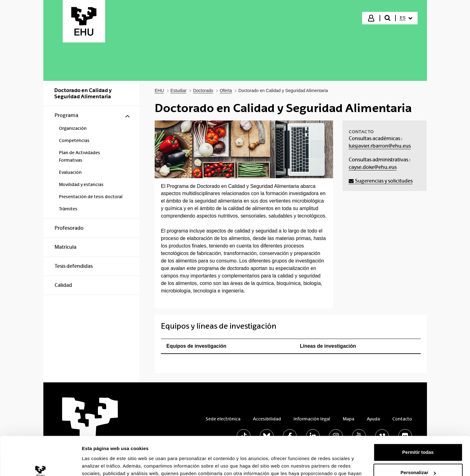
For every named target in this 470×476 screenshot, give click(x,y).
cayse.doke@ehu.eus (373, 167)
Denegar (418, 459)
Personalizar (418, 438)
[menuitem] (406, 18)
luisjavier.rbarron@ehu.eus (380, 146)
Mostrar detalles (100, 464)
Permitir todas (418, 418)
